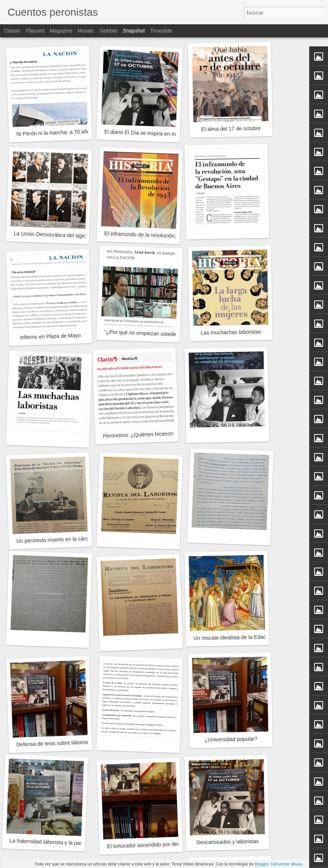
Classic (12, 31)
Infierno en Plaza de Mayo (50, 336)
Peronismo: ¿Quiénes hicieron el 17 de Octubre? (160, 434)
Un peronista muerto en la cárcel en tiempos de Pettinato (82, 539)
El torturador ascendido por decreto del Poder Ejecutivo (171, 844)
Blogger (262, 864)
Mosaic (86, 31)
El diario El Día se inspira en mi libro (146, 133)
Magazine (61, 31)
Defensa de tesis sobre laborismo (55, 743)
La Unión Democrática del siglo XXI (55, 235)
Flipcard (35, 31)
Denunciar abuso (287, 864)
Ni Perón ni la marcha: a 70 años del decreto (68, 132)
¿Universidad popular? (231, 739)
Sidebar (109, 31)
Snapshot (134, 31)
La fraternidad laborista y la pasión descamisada (66, 843)
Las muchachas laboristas (231, 332)
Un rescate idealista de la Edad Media (238, 637)
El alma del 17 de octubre (231, 129)
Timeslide (161, 31)
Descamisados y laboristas (227, 842)
